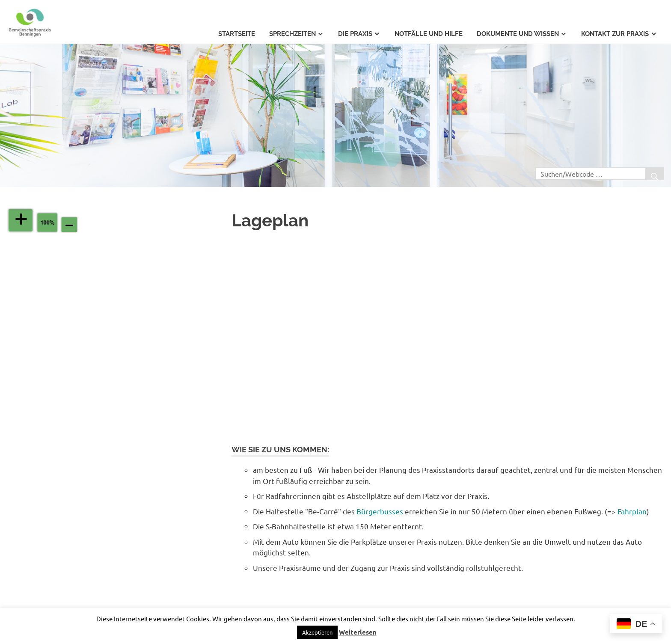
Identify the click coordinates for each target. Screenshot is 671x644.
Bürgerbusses (380, 511)
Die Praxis (355, 34)
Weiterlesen (358, 632)
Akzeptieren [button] (317, 632)
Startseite (237, 34)
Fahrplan (632, 511)
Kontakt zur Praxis (615, 34)
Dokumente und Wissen (518, 34)
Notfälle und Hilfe (429, 34)
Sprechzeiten (292, 34)
